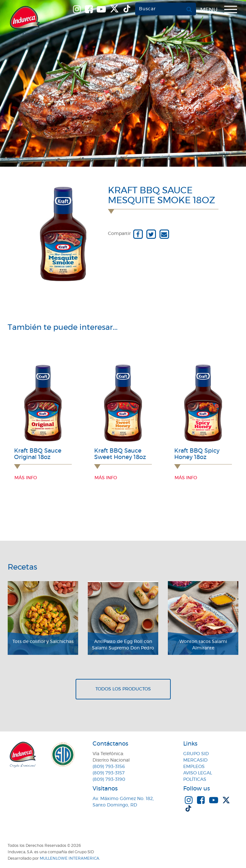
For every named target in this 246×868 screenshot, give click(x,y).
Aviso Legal (198, 773)
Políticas (195, 780)
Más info (26, 478)
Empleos (194, 767)
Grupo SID (196, 754)
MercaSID (195, 760)
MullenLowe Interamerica (70, 858)
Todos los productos (123, 689)
